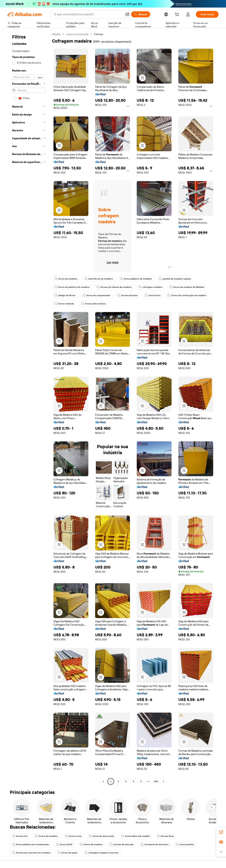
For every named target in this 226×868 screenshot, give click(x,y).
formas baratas (127, 295)
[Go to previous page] (103, 781)
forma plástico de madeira (136, 279)
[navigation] (29, 408)
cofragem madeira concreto (102, 853)
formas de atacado (122, 844)
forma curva (73, 836)
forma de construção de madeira (187, 295)
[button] (127, 14)
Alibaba (56, 34)
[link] (221, 832)
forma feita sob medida (136, 836)
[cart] (178, 15)
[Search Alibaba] (88, 14)
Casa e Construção (77, 34)
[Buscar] (141, 14)
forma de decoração (101, 836)
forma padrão (185, 844)
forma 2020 (64, 844)
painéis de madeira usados (175, 279)
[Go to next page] (163, 781)
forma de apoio (68, 853)
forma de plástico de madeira (72, 287)
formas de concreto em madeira (31, 853)
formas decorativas (93, 304)
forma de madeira (66, 279)
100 (156, 781)
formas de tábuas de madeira (114, 287)
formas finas (165, 836)
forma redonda (64, 304)
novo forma (153, 295)
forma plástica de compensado (31, 844)
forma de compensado (96, 295)
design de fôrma (65, 295)
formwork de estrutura (155, 844)
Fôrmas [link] (99, 34)
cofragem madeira (151, 287)
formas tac (20, 836)
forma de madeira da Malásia (187, 287)
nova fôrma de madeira (99, 279)
